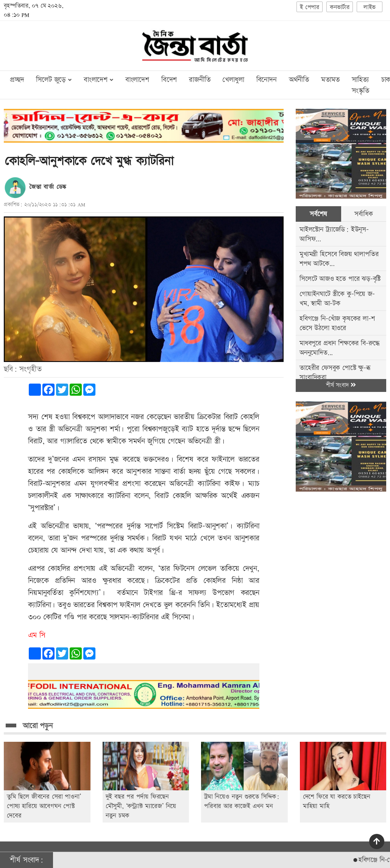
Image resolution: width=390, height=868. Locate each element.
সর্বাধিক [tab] (363, 214)
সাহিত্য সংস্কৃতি (360, 85)
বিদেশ (169, 80)
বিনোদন (267, 80)
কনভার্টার (340, 7)
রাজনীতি (200, 80)
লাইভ (370, 7)
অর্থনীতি (299, 80)
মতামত (330, 80)
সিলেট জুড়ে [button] (54, 80)
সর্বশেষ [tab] (318, 214)
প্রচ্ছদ (17, 80)
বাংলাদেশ (137, 80)
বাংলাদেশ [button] (98, 80)
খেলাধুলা (233, 80)
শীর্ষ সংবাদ (341, 385)
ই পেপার (310, 7)
